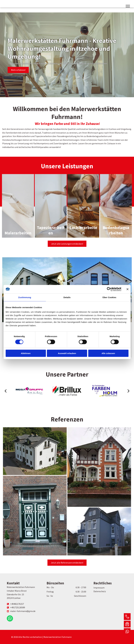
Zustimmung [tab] (25, 297)
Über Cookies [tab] (109, 297)
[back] (6, 391)
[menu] (128, 6)
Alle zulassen (108, 353)
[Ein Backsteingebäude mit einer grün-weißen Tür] (35, 516)
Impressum (99, 588)
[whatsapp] (10, 619)
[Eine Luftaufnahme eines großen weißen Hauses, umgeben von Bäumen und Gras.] (35, 451)
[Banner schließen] (128, 289)
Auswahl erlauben (67, 353)
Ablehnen (26, 353)
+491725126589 (18, 607)
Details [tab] (67, 297)
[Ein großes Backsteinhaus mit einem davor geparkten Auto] (99, 467)
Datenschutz (100, 591)
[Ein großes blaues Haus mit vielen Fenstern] (99, 531)
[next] (128, 391)
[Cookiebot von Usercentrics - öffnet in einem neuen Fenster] (109, 289)
